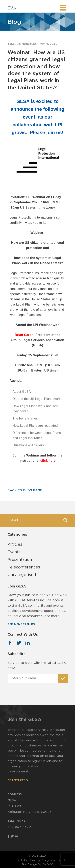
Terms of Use (19, 860)
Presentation (20, 560)
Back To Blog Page (25, 490)
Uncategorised (22, 575)
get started (18, 780)
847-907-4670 (19, 827)
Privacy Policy (39, 860)
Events (14, 552)
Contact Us (59, 860)
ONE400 (48, 864)
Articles (15, 544)
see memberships (21, 624)
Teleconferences (22, 44)
